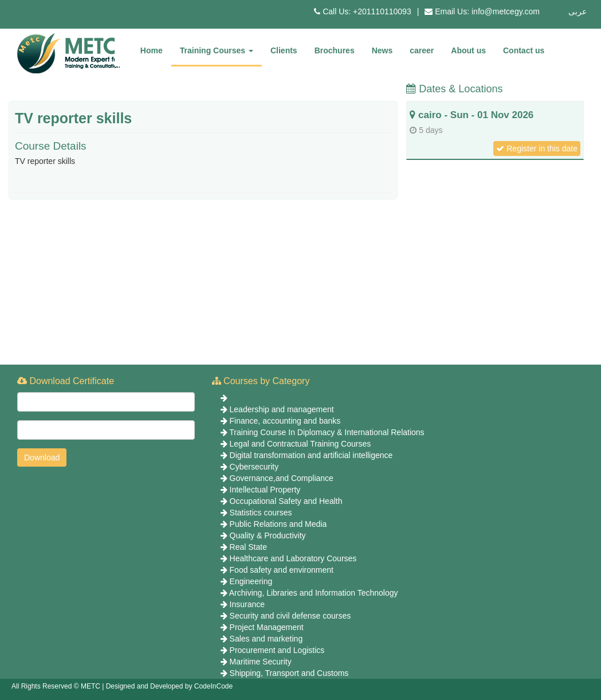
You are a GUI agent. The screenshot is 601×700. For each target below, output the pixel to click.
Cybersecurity (254, 467)
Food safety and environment (282, 570)
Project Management (267, 627)
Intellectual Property (265, 490)
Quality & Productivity (268, 535)
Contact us (524, 50)
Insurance (247, 604)
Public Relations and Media (278, 524)
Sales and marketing (266, 639)
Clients (284, 50)
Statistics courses (261, 513)
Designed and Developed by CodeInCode (170, 686)
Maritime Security (261, 662)
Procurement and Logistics (277, 650)
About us (468, 50)
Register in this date (537, 148)
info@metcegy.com (506, 11)
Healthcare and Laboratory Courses (293, 558)
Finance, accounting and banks (285, 421)
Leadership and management (282, 409)
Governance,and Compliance (282, 478)
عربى (578, 11)
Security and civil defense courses (290, 616)
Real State (248, 547)
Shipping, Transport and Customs (289, 673)
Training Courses (217, 50)
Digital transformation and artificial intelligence (311, 455)
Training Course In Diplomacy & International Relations (327, 432)
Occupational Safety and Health (286, 501)
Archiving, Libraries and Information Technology (314, 593)
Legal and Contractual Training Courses (300, 444)
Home (152, 50)
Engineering (251, 581)
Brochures (335, 50)
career (422, 50)
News (382, 50)
